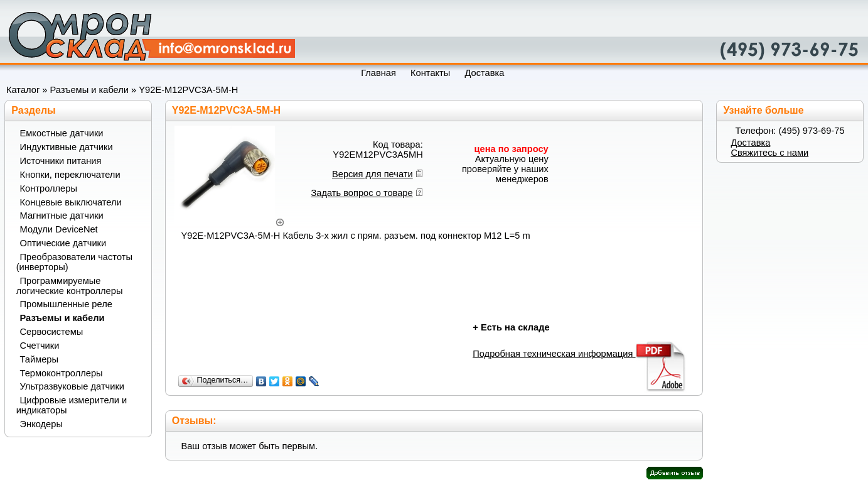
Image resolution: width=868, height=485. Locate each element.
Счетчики (40, 346)
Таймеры (40, 359)
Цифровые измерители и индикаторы (72, 405)
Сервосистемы (52, 332)
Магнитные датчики (62, 215)
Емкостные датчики (62, 133)
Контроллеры (49, 188)
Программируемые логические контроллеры (70, 286)
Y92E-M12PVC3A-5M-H (188, 90)
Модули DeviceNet (59, 229)
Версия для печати (372, 174)
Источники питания (61, 161)
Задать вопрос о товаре (362, 193)
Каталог (23, 90)
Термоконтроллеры (62, 373)
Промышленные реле (66, 304)
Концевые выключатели (71, 202)
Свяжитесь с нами (769, 153)
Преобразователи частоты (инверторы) (74, 262)
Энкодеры (41, 424)
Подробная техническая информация (580, 354)
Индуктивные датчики (67, 147)
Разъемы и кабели (89, 90)
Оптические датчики (63, 243)
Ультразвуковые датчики (72, 386)
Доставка (750, 143)
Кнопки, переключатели (70, 175)
